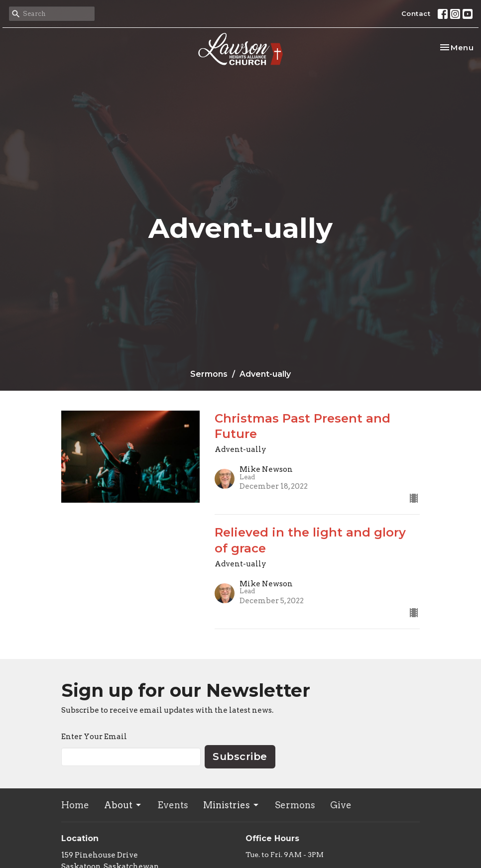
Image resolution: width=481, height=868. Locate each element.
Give (341, 805)
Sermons (209, 374)
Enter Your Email (94, 737)
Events (173, 805)
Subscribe (240, 757)
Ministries (232, 805)
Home (75, 805)
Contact (416, 13)
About (123, 805)
